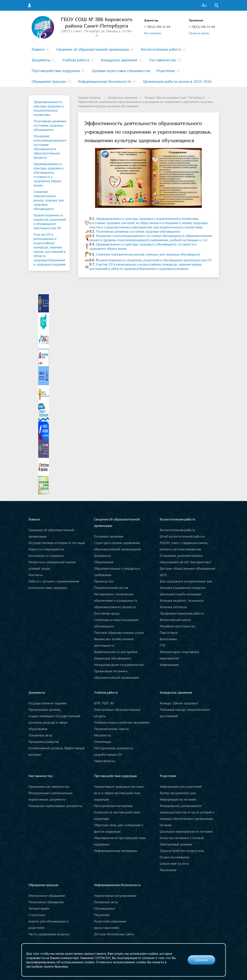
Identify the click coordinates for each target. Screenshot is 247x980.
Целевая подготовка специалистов (121, 71)
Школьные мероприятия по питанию (186, 831)
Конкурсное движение (119, 60)
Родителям (166, 71)
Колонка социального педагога (182, 588)
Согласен (201, 960)
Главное (38, 49)
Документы (41, 60)
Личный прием (39, 908)
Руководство (104, 581)
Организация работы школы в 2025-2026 (177, 81)
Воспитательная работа (161, 49)
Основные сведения (109, 536)
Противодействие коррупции (56, 71)
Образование (104, 562)
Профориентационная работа (182, 613)
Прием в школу (199, 33)
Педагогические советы (111, 729)
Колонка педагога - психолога (182, 600)
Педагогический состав (111, 588)
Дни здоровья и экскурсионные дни (186, 581)
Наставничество (163, 60)
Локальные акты (40, 735)
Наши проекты (105, 761)
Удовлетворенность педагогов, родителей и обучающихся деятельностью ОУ (50, 222)
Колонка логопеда (173, 607)
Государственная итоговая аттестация (57, 543)
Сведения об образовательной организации (93, 49)
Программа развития (44, 742)
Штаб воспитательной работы (182, 536)
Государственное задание (47, 703)
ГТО (163, 645)
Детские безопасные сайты (114, 934)
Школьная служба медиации (180, 594)
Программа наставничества (49, 786)
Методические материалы (113, 806)
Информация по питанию (178, 799)
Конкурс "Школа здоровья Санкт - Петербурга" (175, 98)
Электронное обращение (47, 896)
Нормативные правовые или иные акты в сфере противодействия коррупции (119, 793)
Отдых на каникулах (175, 857)
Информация (169, 665)
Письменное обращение (46, 902)
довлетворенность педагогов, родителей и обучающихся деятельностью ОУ (155, 260)
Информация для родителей (181, 786)
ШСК (163, 575)
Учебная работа (76, 60)
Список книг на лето (174, 863)
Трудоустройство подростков (182, 851)
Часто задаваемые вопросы (49, 934)
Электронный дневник (176, 844)
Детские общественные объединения (187, 568)
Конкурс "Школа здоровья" (179, 703)
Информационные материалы (116, 851)
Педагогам (102, 915)
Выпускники (168, 639)
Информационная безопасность (104, 81)
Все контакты (153, 33)
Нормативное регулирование (115, 896)
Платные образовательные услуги (119, 633)
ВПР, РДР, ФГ (104, 703)
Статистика (37, 915)
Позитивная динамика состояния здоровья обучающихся (50, 125)
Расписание (168, 870)
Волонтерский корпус (175, 620)
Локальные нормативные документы (55, 806)
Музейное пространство (178, 626)
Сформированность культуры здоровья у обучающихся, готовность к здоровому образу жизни (49, 174)
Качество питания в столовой (182, 838)
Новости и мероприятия (46, 549)
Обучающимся (104, 908)
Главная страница (89, 98)
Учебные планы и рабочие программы (122, 722)
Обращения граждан (49, 81)
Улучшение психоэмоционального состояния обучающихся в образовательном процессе (50, 147)
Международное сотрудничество (119, 665)
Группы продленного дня (178, 793)
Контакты (36, 575)
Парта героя (169, 633)
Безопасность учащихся (46, 556)
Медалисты (102, 735)
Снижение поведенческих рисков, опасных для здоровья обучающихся (49, 200)
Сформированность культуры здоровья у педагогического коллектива (49, 108)
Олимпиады (103, 742)
